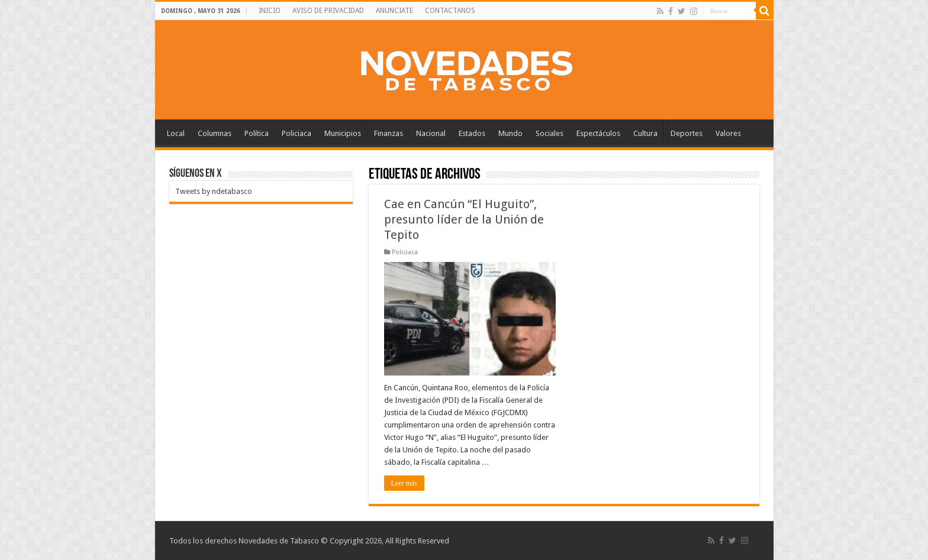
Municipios (343, 133)
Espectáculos (598, 133)
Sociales (550, 133)
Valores (728, 133)
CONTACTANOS (450, 11)
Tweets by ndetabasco (214, 191)
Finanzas (389, 133)
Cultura (645, 133)
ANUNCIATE (394, 11)
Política (257, 133)
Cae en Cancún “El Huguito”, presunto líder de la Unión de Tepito (464, 219)
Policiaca (297, 133)
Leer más (404, 483)
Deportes (687, 133)
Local (176, 133)
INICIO (270, 11)
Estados (472, 133)
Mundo (510, 133)
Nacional (431, 133)
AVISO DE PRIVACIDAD (328, 11)
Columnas (215, 133)
